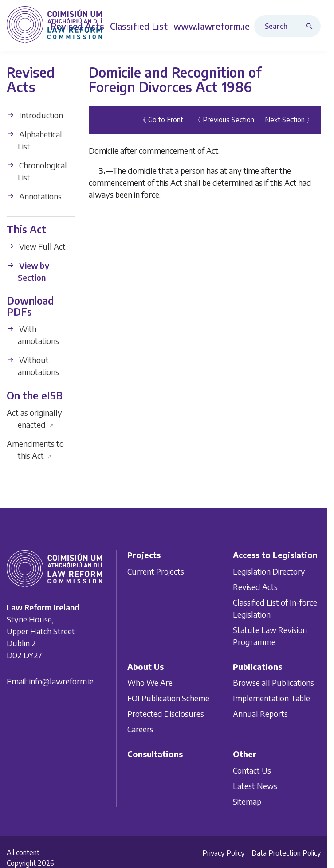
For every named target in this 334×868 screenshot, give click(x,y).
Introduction (35, 115)
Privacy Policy (223, 853)
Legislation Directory (269, 571)
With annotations (33, 335)
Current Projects (156, 571)
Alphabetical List (34, 140)
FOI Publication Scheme (168, 698)
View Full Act (36, 246)
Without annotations (33, 366)
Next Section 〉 (289, 120)
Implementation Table (271, 698)
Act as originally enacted (34, 418)
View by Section (28, 271)
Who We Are (150, 682)
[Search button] (311, 26)
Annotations (34, 196)
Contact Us (252, 770)
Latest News (255, 786)
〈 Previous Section (224, 120)
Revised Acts (255, 587)
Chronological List (37, 171)
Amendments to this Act (35, 450)
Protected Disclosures (166, 714)
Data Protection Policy (286, 853)
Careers (140, 729)
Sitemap (247, 801)
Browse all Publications (273, 682)
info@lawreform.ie (61, 681)
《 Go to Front (161, 120)
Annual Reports (260, 714)
